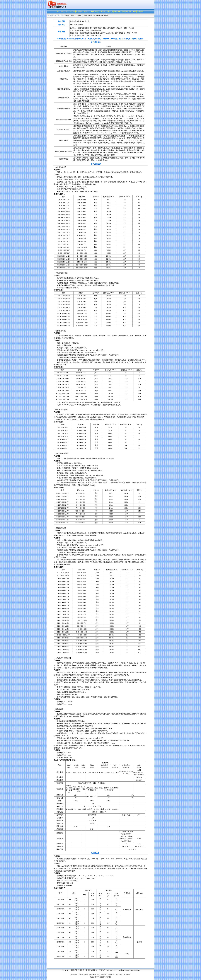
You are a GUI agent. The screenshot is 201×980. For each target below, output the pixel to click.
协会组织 (64, 11)
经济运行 (87, 11)
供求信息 (140, 11)
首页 (58, 11)
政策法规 (79, 11)
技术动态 (94, 11)
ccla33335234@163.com (131, 970)
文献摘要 (125, 11)
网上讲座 (133, 11)
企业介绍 (102, 11)
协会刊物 (72, 11)
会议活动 (110, 11)
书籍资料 (117, 11)
